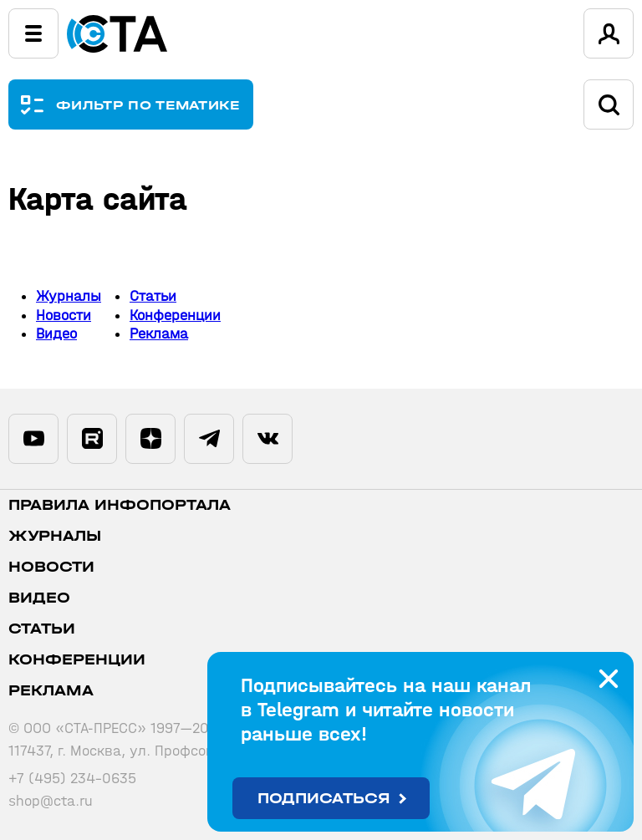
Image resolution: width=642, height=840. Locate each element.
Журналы (69, 296)
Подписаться (324, 799)
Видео (56, 334)
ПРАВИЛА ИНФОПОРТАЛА (120, 505)
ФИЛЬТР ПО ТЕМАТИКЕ (148, 105)
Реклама (159, 334)
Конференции (175, 316)
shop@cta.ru (51, 801)
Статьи (153, 296)
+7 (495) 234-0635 (72, 779)
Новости (64, 316)
